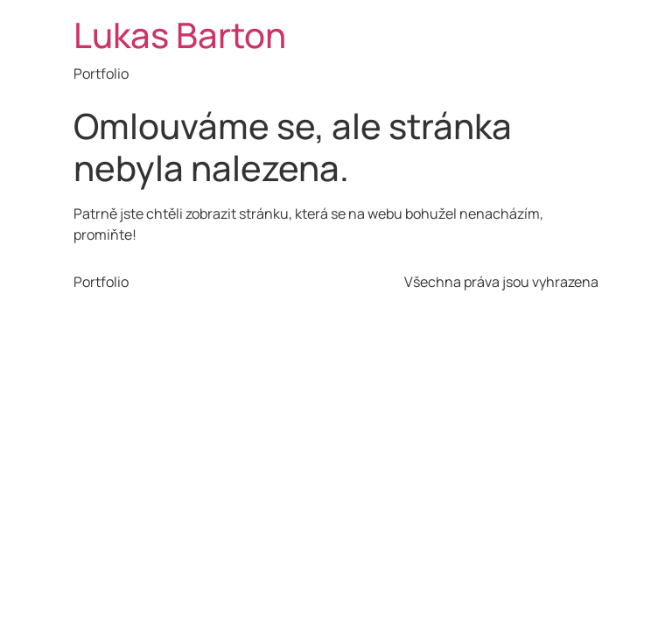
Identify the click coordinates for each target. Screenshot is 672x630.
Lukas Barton (180, 35)
